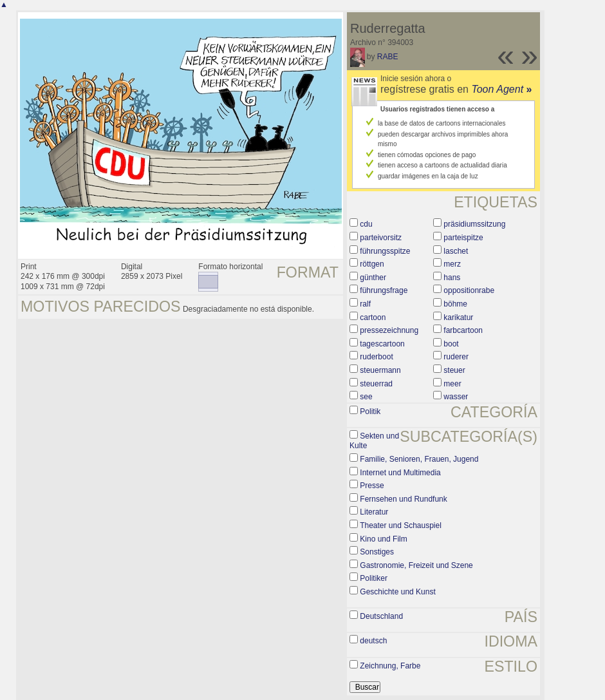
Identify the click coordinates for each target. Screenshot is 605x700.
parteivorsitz (381, 238)
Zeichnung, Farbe (390, 666)
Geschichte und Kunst (397, 592)
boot (451, 344)
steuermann (380, 370)
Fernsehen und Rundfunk (403, 499)
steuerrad (376, 384)
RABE (388, 57)
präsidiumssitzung (474, 224)
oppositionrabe (469, 290)
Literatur (374, 512)
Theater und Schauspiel (401, 525)
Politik (370, 411)
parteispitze (463, 238)
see (366, 397)
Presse (372, 486)
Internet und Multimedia (400, 473)
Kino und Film (383, 539)
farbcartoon (463, 330)
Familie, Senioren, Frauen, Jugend (419, 459)
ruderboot (376, 357)
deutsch (373, 641)
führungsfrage (384, 290)
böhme (455, 304)
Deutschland (381, 616)
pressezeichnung (389, 330)
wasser (456, 397)
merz (452, 264)
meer (452, 384)
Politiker (374, 578)
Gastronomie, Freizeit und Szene (416, 565)
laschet (456, 251)
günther (373, 278)
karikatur (458, 317)
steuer (454, 370)
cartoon (373, 317)
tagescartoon (382, 344)
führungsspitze (385, 251)
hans (452, 278)
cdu (366, 224)
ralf (365, 304)
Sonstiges (377, 552)
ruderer (456, 357)
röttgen (372, 264)
